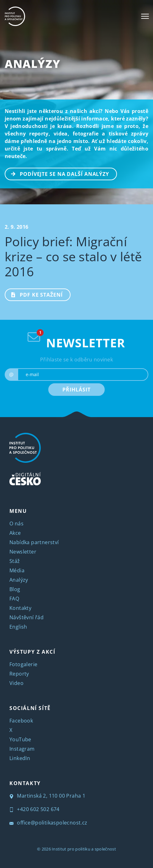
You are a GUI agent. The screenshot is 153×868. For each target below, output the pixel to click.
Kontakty (20, 608)
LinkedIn (20, 758)
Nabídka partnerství (34, 542)
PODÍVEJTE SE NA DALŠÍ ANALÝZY (57, 173)
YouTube (20, 739)
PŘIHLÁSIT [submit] (76, 390)
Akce (15, 533)
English (18, 627)
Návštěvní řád (26, 617)
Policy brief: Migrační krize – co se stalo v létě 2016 (73, 256)
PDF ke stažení (34, 294)
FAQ (14, 599)
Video (16, 683)
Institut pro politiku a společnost (84, 849)
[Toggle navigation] (145, 16)
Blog (15, 589)
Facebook (21, 721)
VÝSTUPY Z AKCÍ (32, 652)
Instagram (22, 749)
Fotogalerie (23, 664)
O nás (16, 523)
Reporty (19, 674)
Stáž (15, 561)
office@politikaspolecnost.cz (48, 823)
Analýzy (32, 64)
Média (17, 570)
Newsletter (23, 552)
